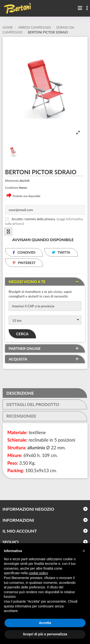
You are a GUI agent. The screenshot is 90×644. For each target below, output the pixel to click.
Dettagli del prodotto (33, 405)
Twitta (61, 252)
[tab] (45, 282)
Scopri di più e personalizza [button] (45, 634)
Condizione (12, 188)
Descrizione (20, 393)
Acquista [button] (18, 359)
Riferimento (12, 181)
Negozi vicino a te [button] (27, 282)
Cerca (22, 334)
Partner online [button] (25, 348)
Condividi (24, 252)
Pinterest (24, 263)
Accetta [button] (45, 623)
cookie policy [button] (38, 573)
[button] (84, 551)
